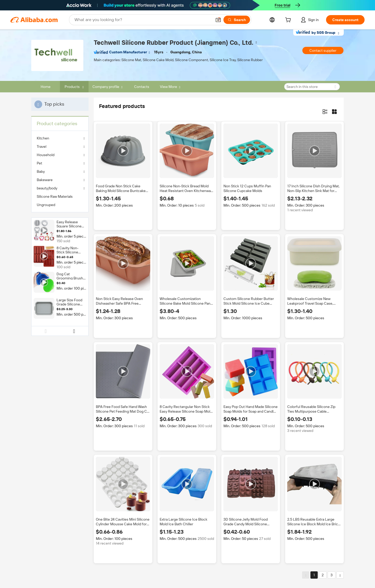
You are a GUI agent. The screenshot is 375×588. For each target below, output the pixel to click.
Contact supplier (323, 50)
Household (46, 155)
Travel (42, 146)
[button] (218, 20)
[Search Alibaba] (143, 20)
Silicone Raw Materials (55, 196)
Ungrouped (46, 205)
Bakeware (45, 180)
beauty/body (47, 188)
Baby (41, 171)
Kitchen (43, 138)
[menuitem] (60, 196)
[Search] (237, 20)
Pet (39, 163)
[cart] (289, 21)
